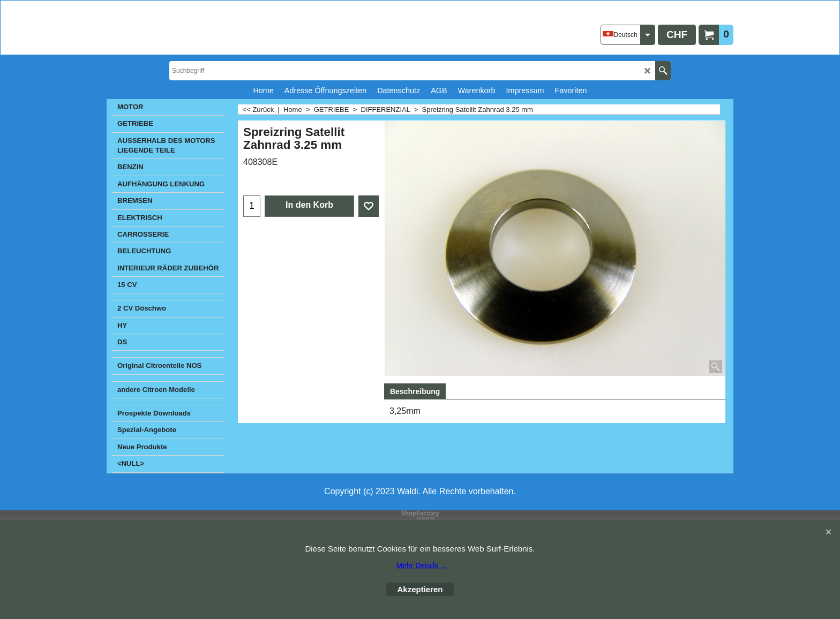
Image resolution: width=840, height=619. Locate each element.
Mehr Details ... (421, 565)
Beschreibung (415, 391)
